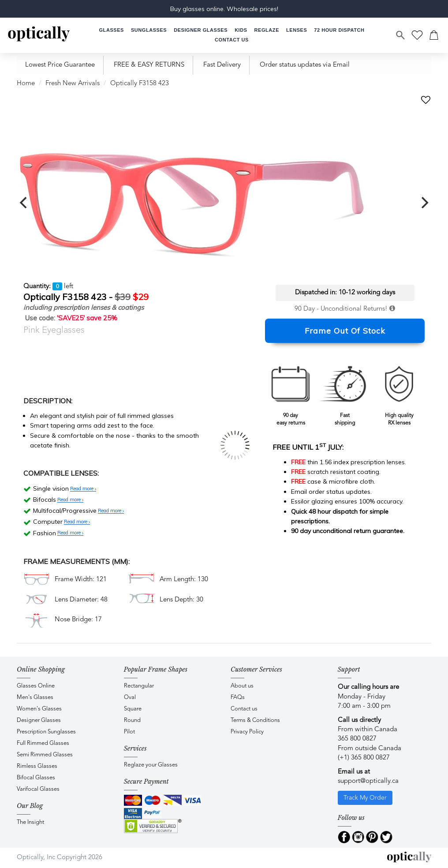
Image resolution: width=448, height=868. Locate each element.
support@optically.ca (368, 781)
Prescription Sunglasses (46, 732)
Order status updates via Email (305, 65)
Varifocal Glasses (38, 789)
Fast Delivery (222, 65)
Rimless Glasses (37, 766)
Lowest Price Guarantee (60, 65)
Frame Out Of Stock (345, 331)
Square (133, 709)
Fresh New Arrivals (73, 84)
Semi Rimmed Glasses (45, 755)
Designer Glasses (39, 720)
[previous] (24, 203)
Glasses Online (36, 686)
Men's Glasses (35, 697)
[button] (241, 30)
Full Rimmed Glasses (43, 743)
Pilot (129, 732)
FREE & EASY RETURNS (149, 65)
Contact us (244, 709)
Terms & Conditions (255, 720)
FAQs (238, 697)
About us (242, 686)
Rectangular (139, 686)
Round (132, 720)
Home (26, 84)
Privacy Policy (247, 732)
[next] (424, 203)
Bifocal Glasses (36, 778)
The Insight (30, 822)
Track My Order (365, 798)
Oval (130, 697)
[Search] (401, 35)
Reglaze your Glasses (151, 765)
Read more (83, 489)
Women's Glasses (39, 709)
